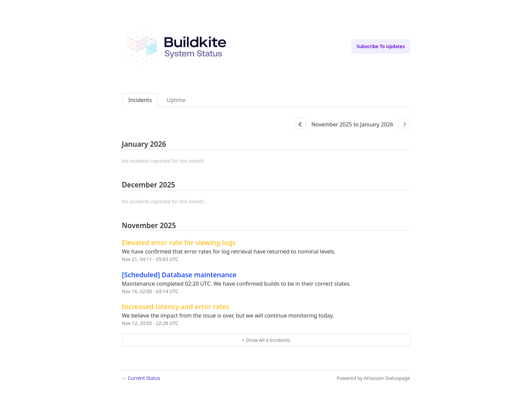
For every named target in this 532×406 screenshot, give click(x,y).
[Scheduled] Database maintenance (179, 275)
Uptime (176, 100)
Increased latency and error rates (176, 307)
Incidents (140, 100)
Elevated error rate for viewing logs (179, 242)
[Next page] (404, 124)
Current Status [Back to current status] (141, 378)
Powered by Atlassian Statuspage (373, 378)
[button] (381, 46)
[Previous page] (300, 124)
